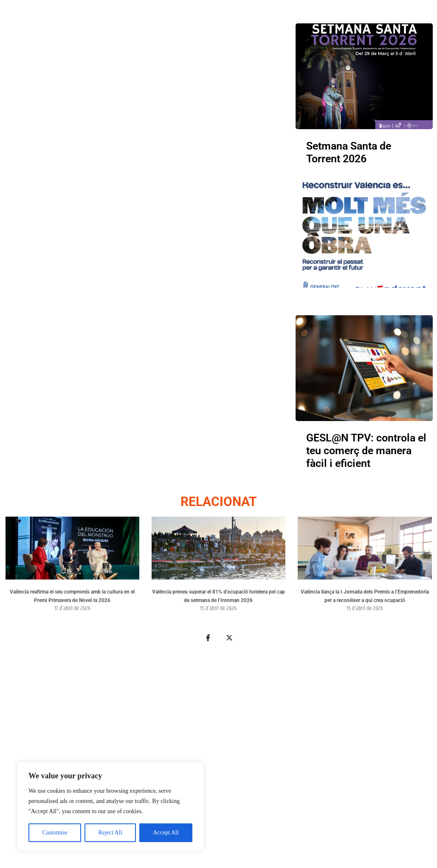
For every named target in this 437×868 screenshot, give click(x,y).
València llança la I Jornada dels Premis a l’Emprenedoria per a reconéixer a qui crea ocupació (365, 596)
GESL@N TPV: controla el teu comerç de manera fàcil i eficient (366, 451)
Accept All (166, 833)
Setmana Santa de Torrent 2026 (349, 152)
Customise (55, 833)
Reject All (110, 833)
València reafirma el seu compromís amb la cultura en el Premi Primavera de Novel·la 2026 (72, 596)
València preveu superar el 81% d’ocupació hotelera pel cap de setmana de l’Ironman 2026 (218, 596)
